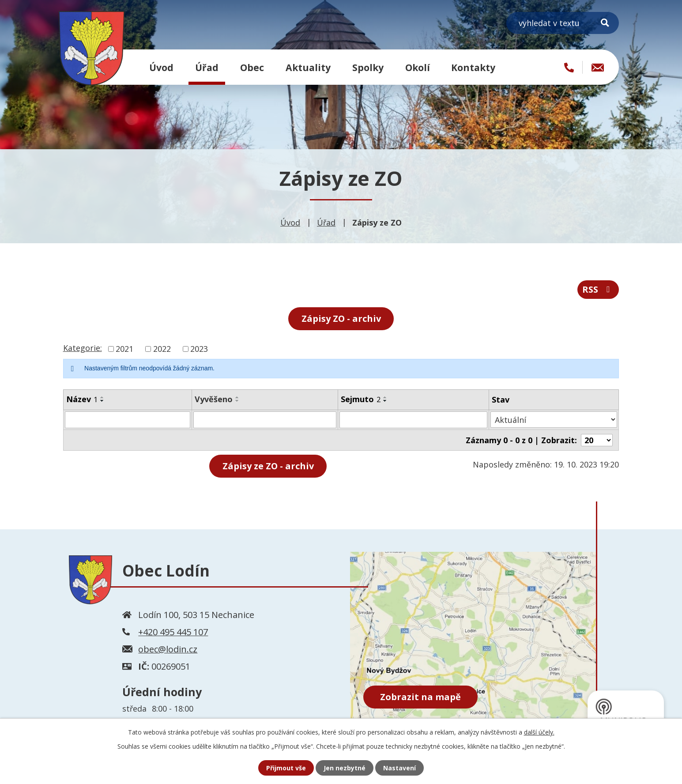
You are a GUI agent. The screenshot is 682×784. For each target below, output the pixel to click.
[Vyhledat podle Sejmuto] (413, 420)
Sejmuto (361, 399)
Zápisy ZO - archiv (341, 318)
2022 (162, 349)
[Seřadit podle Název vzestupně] (102, 397)
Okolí (418, 67)
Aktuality (308, 67)
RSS (598, 289)
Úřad (207, 67)
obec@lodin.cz (168, 649)
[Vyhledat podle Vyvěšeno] (265, 420)
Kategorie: (83, 348)
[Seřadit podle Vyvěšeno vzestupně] (237, 397)
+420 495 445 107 (173, 631)
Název (82, 399)
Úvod (161, 67)
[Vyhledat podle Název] (128, 420)
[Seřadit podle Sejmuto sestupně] (385, 401)
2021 (124, 349)
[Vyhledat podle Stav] (554, 420)
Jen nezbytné (345, 768)
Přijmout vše (286, 768)
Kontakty (473, 67)
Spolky (368, 67)
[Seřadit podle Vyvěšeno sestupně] (237, 401)
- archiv (268, 466)
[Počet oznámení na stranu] (597, 440)
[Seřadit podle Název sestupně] (102, 401)
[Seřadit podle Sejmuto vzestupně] (385, 397)
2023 (199, 349)
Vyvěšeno (214, 399)
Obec (252, 67)
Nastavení (399, 768)
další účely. (539, 732)
